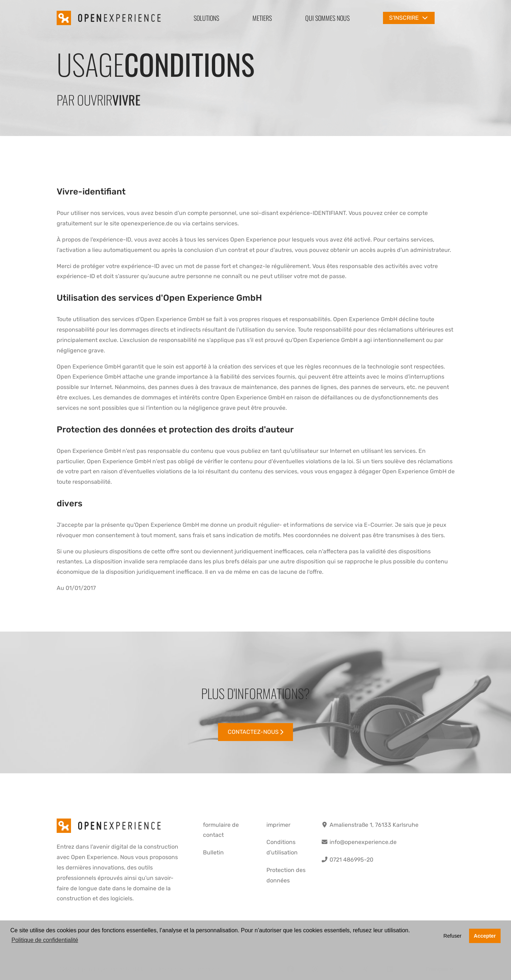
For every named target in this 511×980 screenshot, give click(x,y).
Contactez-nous (256, 732)
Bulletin (213, 852)
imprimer (278, 825)
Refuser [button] (452, 936)
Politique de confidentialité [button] (45, 940)
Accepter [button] (485, 936)
